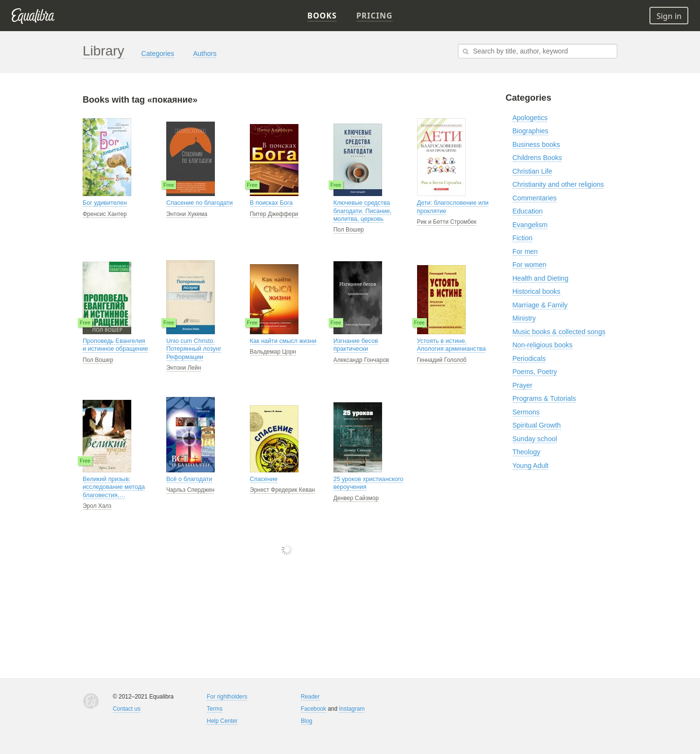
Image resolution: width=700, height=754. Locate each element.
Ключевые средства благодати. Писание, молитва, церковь (363, 211)
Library (104, 51)
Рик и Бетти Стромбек (447, 222)
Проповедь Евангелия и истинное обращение (115, 345)
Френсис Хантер (105, 214)
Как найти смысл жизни (283, 341)
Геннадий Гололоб (442, 360)
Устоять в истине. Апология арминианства (452, 345)
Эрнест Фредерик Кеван (282, 490)
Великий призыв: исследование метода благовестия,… (114, 487)
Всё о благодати (189, 479)
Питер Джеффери (274, 214)
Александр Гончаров (361, 360)
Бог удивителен (105, 203)
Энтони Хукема (187, 214)
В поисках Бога (271, 203)
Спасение (264, 479)
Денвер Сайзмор (356, 498)
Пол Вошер (349, 230)
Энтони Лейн (184, 368)
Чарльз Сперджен (190, 490)
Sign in (669, 16)
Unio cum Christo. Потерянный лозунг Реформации (194, 349)
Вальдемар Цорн (273, 352)
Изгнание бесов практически (356, 345)
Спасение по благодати (200, 203)
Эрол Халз (97, 506)
